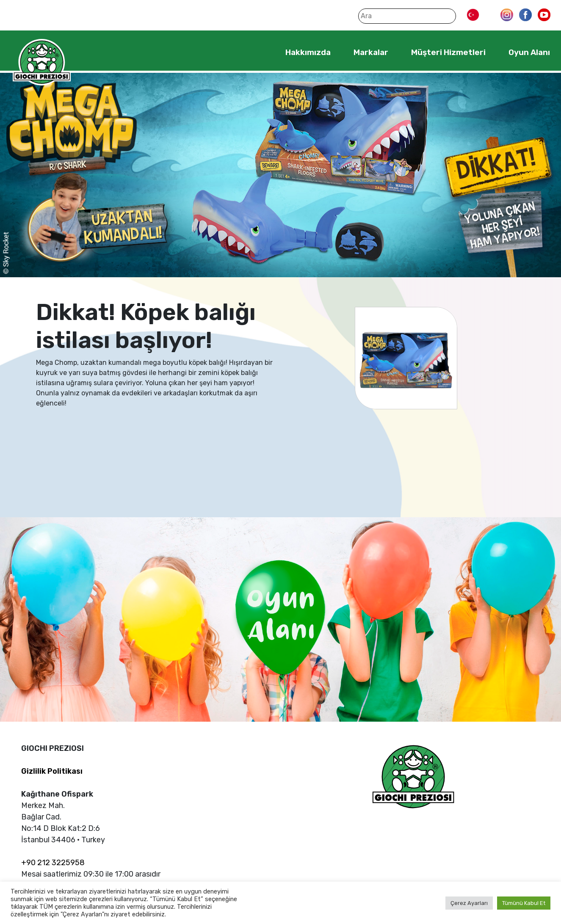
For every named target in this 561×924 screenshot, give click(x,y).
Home (259, 52)
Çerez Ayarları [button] (469, 903)
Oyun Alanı (529, 52)
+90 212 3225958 (53, 863)
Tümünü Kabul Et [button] (524, 903)
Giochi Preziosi (42, 62)
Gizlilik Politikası (52, 771)
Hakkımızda (308, 52)
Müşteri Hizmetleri (448, 52)
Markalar (371, 52)
